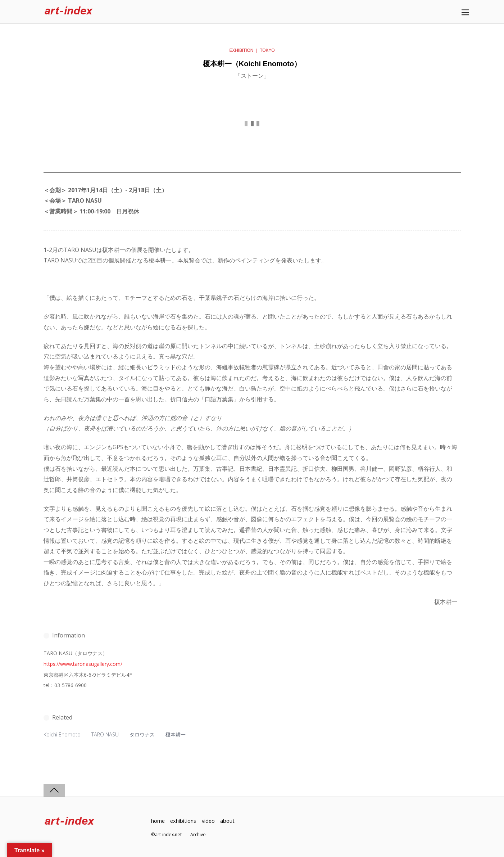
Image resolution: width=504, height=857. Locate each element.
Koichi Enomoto (62, 734)
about (227, 821)
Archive (198, 835)
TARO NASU (105, 734)
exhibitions (183, 821)
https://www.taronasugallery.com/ (83, 664)
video (208, 821)
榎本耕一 (176, 734)
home (158, 821)
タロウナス (142, 734)
